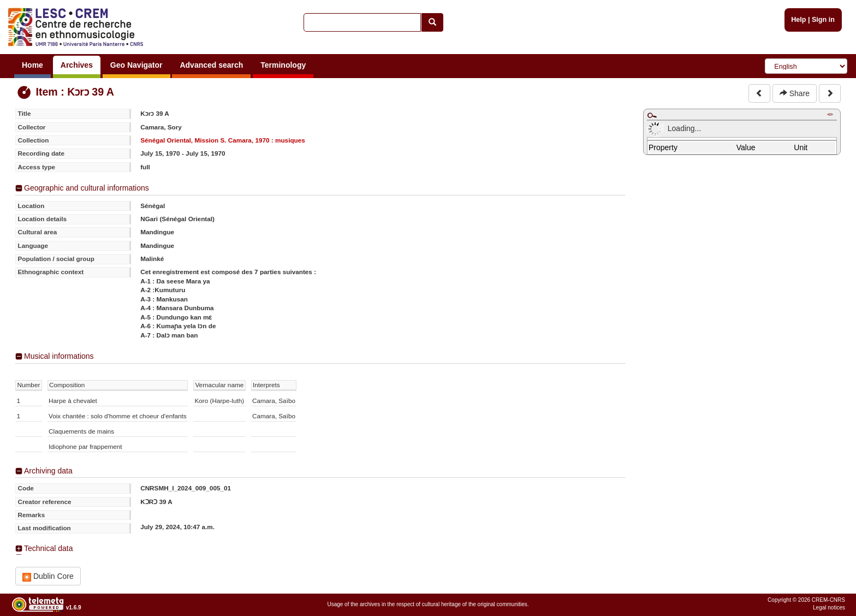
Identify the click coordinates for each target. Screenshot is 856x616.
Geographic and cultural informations (87, 188)
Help (798, 20)
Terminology (283, 65)
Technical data (49, 548)
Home (32, 65)
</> (830, 114)
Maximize (652, 115)
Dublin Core (48, 576)
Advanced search (211, 65)
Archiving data (48, 471)
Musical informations (59, 356)
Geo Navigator (136, 65)
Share (795, 93)
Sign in (823, 20)
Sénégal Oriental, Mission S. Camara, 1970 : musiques (223, 140)
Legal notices (829, 608)
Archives (77, 65)
